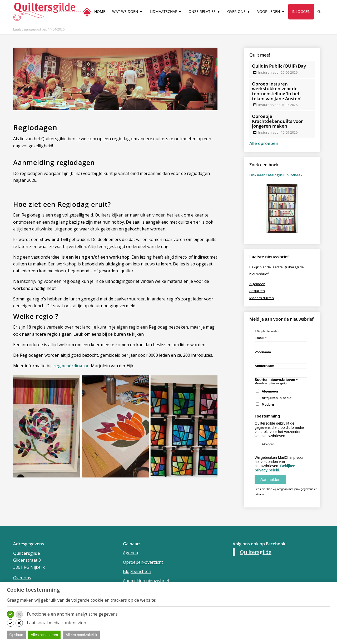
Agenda (130, 553)
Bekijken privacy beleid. (275, 468)
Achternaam (264, 366)
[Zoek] (319, 12)
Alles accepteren (44, 635)
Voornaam (263, 352)
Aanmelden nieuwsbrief (146, 581)
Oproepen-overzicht (143, 562)
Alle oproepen (264, 143)
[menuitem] (100, 14)
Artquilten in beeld (277, 398)
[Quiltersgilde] (53, 12)
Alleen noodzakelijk (81, 635)
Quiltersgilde (256, 552)
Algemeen (270, 391)
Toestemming (267, 416)
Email (261, 338)
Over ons (22, 578)
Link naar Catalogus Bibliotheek (276, 175)
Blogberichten (137, 571)
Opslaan (16, 635)
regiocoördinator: (71, 366)
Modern (268, 404)
